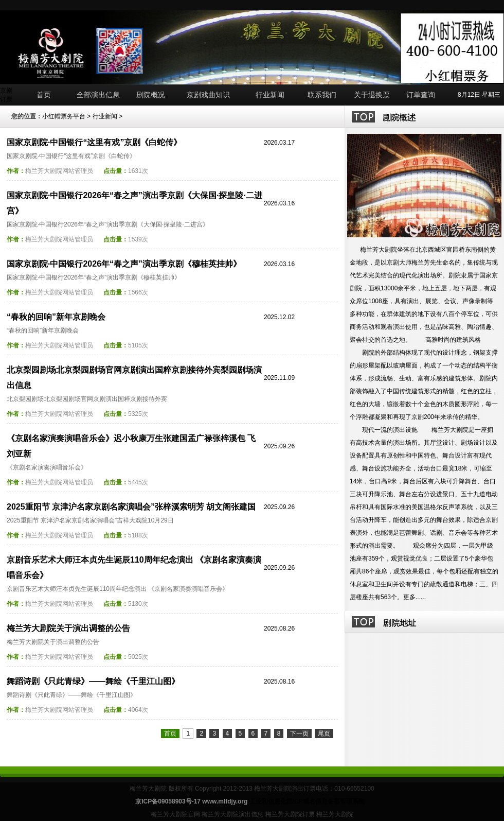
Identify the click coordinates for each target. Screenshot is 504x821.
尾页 (324, 733)
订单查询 (421, 95)
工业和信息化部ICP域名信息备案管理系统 (307, 801)
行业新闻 (270, 95)
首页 (44, 95)
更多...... (415, 597)
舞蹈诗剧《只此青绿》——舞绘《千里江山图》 (93, 681)
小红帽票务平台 (64, 116)
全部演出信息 (98, 95)
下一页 (299, 733)
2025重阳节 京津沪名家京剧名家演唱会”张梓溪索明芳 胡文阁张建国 (131, 507)
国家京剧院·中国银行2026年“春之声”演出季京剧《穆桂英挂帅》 (124, 264)
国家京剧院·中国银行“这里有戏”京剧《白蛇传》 (94, 142)
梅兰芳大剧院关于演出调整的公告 (68, 628)
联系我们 (322, 95)
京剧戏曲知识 (208, 95)
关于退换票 (372, 95)
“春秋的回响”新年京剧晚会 (56, 317)
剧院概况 (151, 95)
